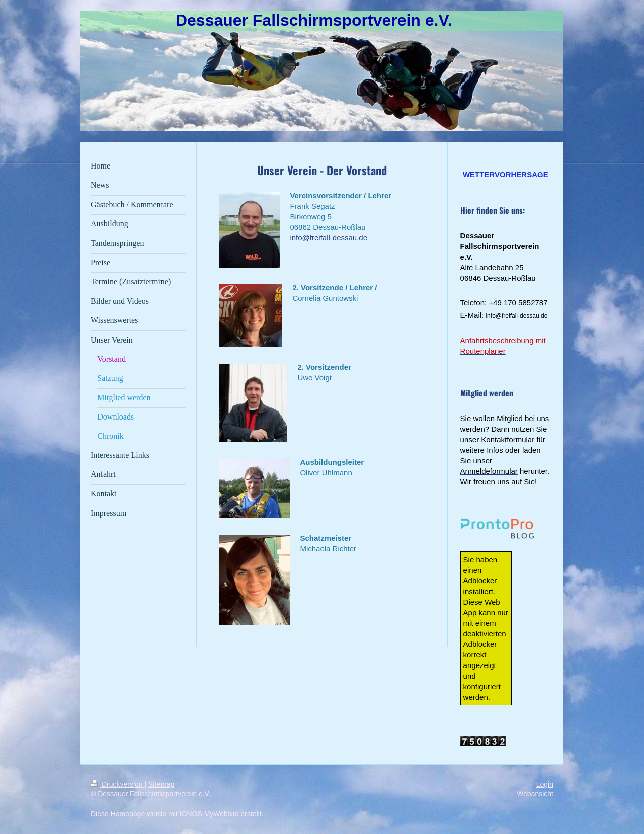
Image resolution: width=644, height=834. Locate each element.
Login (545, 784)
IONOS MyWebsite (209, 814)
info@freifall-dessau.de (329, 238)
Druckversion (117, 784)
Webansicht (535, 794)
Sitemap (161, 784)
